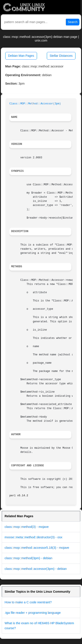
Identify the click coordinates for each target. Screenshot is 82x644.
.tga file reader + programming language (33, 613)
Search (73, 22)
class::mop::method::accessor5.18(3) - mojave (37, 548)
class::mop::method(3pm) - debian (28, 558)
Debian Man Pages (21, 56)
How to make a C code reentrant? (28, 602)
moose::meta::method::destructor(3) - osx (33, 537)
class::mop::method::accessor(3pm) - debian (36, 569)
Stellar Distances (61, 56)
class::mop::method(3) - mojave (27, 527)
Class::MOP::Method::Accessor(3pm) (35, 104)
